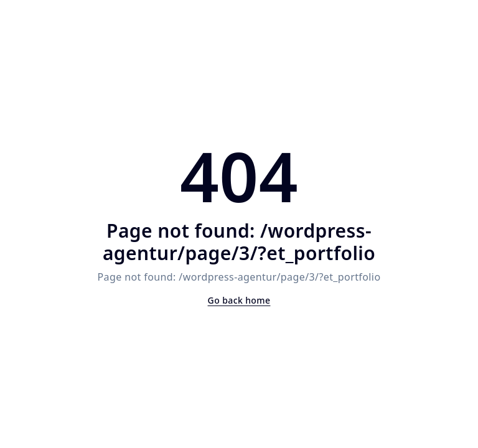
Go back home (239, 300)
